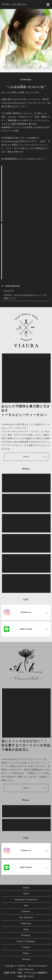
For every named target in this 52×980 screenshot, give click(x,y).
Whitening (26, 923)
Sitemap (26, 959)
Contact (26, 947)
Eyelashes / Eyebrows (26, 900)
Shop (26, 788)
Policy (26, 953)
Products (26, 935)
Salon (26, 457)
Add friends (26, 629)
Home (26, 888)
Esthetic (26, 911)
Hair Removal (26, 917)
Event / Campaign (26, 941)
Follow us (26, 612)
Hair (26, 906)
